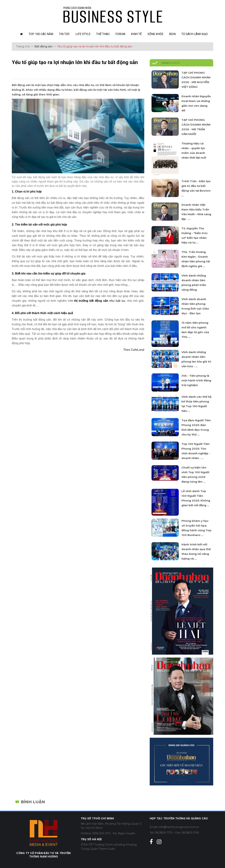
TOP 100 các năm (41, 34)
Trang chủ (23, 46)
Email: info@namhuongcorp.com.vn (174, 827)
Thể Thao (103, 34)
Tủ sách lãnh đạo (195, 34)
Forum (120, 34)
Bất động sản (44, 46)
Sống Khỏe (155, 34)
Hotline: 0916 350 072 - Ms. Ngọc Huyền (108, 833)
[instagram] (159, 842)
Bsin (172, 34)
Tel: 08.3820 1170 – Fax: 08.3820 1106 (174, 833)
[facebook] (151, 842)
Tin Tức (64, 34)
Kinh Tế (136, 34)
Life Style (83, 34)
